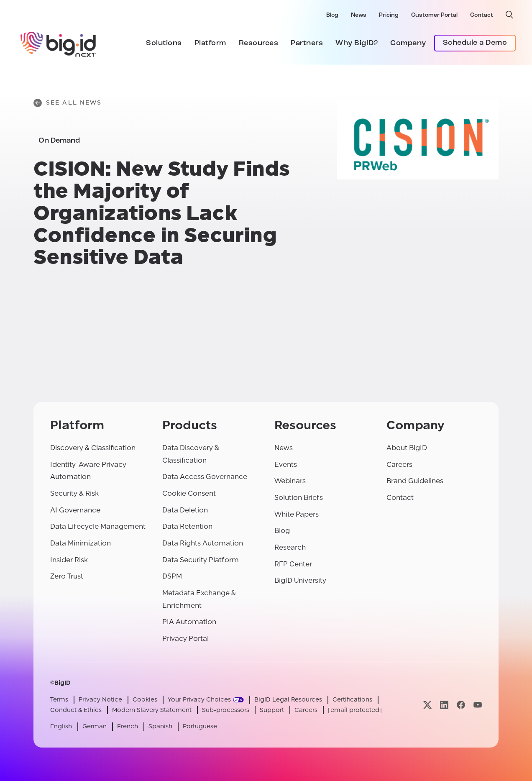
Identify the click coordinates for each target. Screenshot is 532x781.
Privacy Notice (100, 700)
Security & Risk (74, 493)
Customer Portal (434, 15)
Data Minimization (81, 543)
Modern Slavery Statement (152, 710)
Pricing (389, 15)
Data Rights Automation (203, 543)
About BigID (407, 448)
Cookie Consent (189, 493)
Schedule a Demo (475, 43)
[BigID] (59, 43)
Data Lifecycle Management (98, 526)
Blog (332, 15)
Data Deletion (185, 510)
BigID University (300, 580)
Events (286, 465)
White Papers (297, 514)
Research (290, 547)
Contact (482, 15)
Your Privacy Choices (199, 700)
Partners (307, 43)
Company (408, 43)
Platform (210, 43)
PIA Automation (189, 622)
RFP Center (293, 564)
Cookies (145, 700)
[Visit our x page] (427, 705)
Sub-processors (226, 710)
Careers (399, 465)
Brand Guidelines (415, 481)
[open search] (509, 15)
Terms (59, 700)
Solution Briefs (299, 498)
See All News (68, 103)
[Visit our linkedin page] (444, 705)
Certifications (352, 700)
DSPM (172, 576)
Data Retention (187, 526)
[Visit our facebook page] (461, 705)
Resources (259, 43)
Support (272, 710)
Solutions (164, 43)
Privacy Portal (185, 639)
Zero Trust (67, 576)
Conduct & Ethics (76, 710)
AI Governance (75, 510)
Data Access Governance (205, 477)
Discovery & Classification (93, 448)
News (359, 15)
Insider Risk (69, 560)
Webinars (290, 481)
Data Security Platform (201, 560)
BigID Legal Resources (288, 700)
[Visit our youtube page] (478, 705)
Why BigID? (357, 43)
